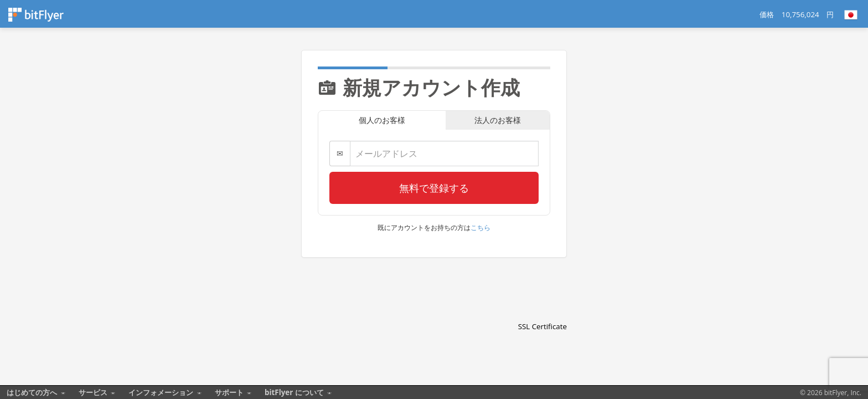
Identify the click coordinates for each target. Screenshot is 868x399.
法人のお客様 (498, 120)
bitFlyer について (295, 392)
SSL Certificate (542, 326)
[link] (542, 307)
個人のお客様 (382, 120)
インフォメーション (161, 392)
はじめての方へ (32, 392)
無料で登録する (434, 188)
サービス (93, 392)
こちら (480, 227)
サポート (229, 392)
